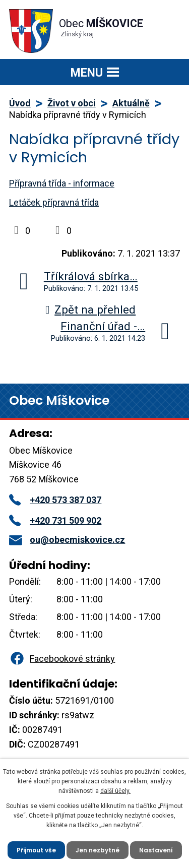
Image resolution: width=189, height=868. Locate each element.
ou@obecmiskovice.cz (67, 540)
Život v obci (72, 103)
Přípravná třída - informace (62, 183)
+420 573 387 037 (55, 500)
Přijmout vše (36, 850)
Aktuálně (131, 103)
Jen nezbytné (98, 850)
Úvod (20, 103)
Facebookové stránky (62, 659)
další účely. (115, 791)
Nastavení (156, 850)
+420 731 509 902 (55, 520)
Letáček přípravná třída (54, 202)
